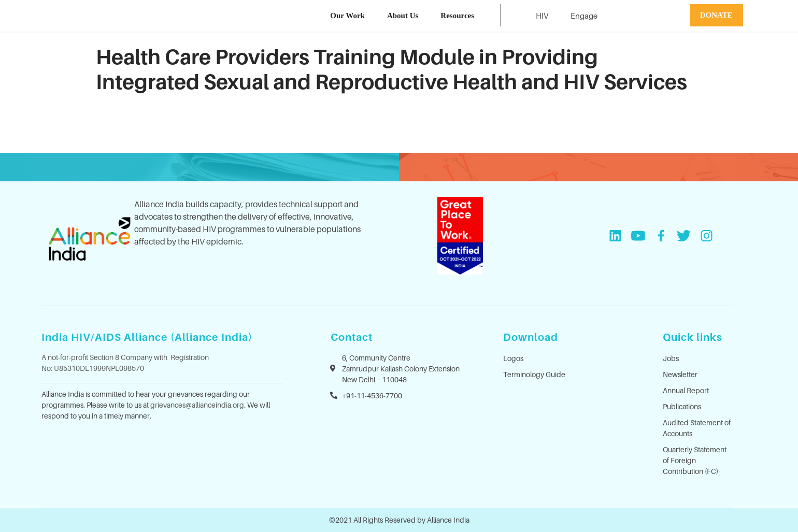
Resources (457, 16)
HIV (542, 16)
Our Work (347, 16)
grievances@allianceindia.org (197, 405)
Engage (584, 16)
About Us (403, 16)
